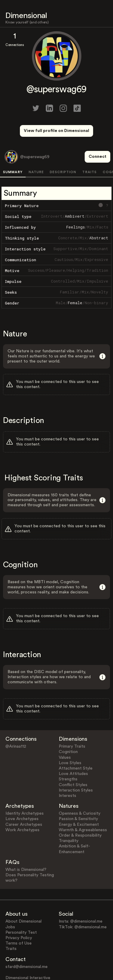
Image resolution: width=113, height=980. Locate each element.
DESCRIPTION (63, 150)
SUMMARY (13, 150)
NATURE (36, 150)
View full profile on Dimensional (56, 131)
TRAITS (89, 150)
